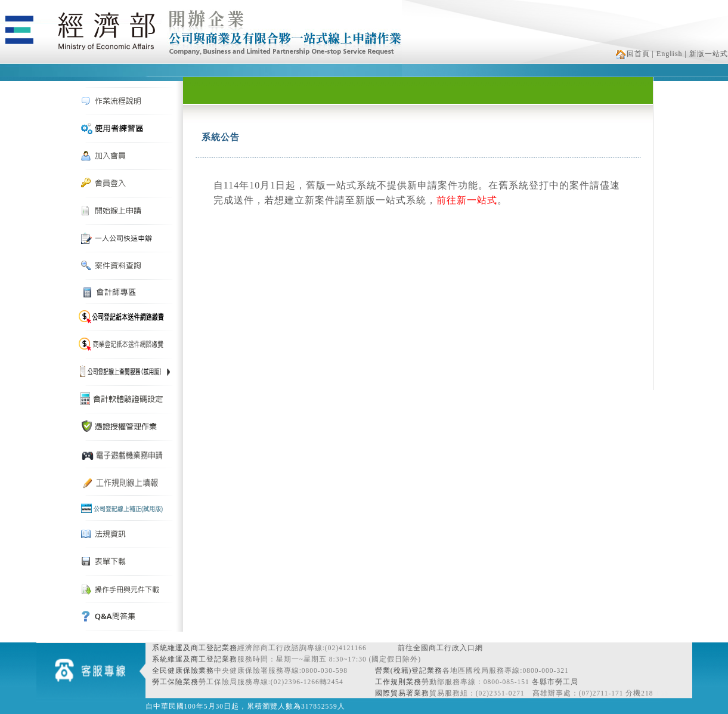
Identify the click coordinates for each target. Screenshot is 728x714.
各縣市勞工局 (555, 682)
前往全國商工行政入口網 (440, 648)
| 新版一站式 (707, 54)
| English (667, 54)
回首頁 (633, 54)
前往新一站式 (467, 200)
